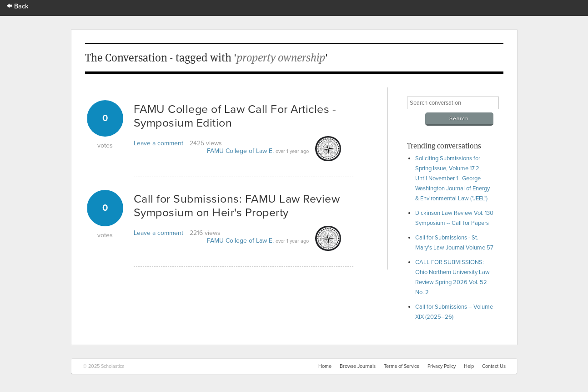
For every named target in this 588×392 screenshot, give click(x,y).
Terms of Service (402, 366)
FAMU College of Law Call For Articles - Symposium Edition (235, 116)
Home (325, 366)
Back (18, 6)
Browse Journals (358, 366)
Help (469, 366)
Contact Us (494, 366)
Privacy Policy (442, 366)
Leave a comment (158, 143)
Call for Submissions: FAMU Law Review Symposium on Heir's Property (237, 206)
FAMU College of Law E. (240, 151)
